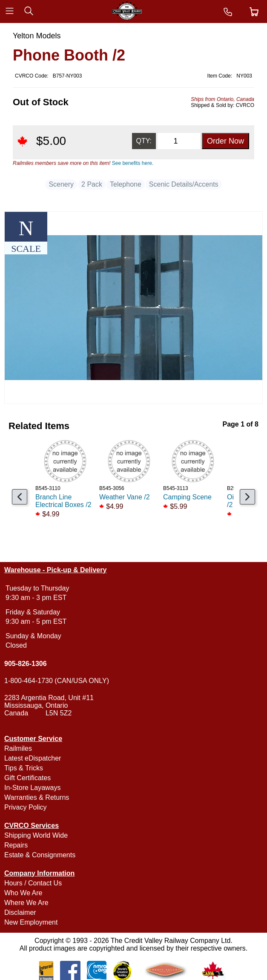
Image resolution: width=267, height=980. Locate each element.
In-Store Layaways (33, 788)
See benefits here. (133, 163)
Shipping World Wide (36, 835)
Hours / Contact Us (33, 883)
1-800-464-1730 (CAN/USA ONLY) (57, 681)
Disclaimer (20, 912)
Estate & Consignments (40, 855)
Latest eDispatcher (33, 758)
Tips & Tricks (24, 768)
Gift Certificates (27, 778)
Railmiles (18, 748)
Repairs (16, 845)
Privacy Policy (26, 807)
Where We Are (26, 903)
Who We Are (23, 893)
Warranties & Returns (37, 797)
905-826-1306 (26, 664)
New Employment (31, 922)
